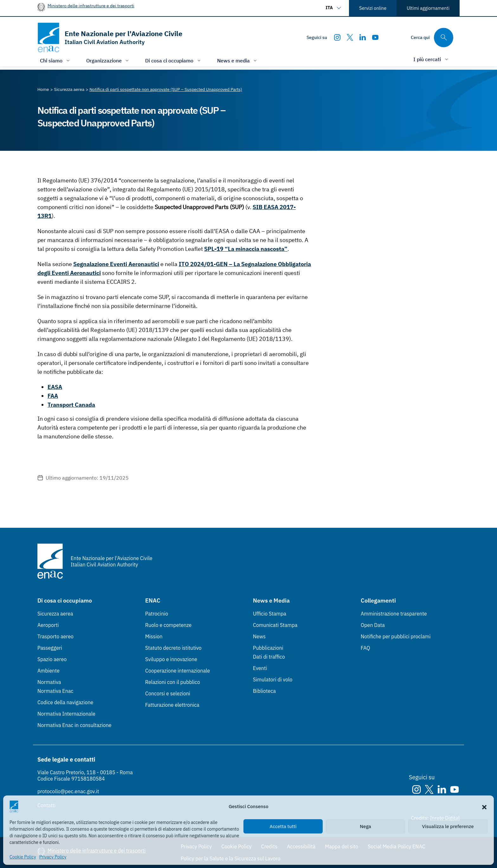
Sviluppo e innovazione (171, 659)
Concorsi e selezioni (168, 693)
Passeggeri (50, 648)
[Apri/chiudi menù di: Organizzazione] (108, 60)
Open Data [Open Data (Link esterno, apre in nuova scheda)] (373, 625)
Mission (154, 636)
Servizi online (373, 8)
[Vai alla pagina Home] (43, 89)
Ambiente (48, 671)
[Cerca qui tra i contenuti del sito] (432, 38)
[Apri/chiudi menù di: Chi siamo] (55, 60)
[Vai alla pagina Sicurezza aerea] (69, 89)
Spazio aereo (52, 659)
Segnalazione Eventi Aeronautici (116, 264)
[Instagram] (337, 37)
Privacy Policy (53, 857)
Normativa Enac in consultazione (74, 725)
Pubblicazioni (268, 648)
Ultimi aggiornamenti (428, 8)
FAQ (365, 648)
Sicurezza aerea (55, 614)
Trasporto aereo (55, 636)
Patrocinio (157, 614)
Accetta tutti (283, 826)
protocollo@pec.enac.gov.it (68, 791)
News (259, 636)
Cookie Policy (23, 857)
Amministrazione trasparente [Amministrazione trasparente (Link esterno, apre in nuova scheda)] (394, 614)
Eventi (260, 668)
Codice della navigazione (65, 702)
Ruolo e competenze (168, 625)
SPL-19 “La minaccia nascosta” (246, 249)
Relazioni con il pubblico (173, 682)
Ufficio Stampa (270, 614)
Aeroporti (48, 625)
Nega (365, 826)
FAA (53, 396)
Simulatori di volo (273, 680)
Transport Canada (71, 405)
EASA (55, 387)
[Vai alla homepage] (110, 38)
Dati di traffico (269, 657)
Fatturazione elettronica (172, 705)
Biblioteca (264, 691)
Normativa (49, 682)
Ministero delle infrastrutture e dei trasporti (91, 6)
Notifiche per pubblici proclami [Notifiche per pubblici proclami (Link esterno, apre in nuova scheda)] (396, 636)
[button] (484, 807)
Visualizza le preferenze (448, 826)
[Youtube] (375, 37)
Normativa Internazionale (66, 714)
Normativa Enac (55, 691)
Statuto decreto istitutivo (173, 648)
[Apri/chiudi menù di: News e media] (238, 60)
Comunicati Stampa (275, 625)
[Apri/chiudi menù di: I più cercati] (431, 59)
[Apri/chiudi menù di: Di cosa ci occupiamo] (174, 60)
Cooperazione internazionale (177, 671)
